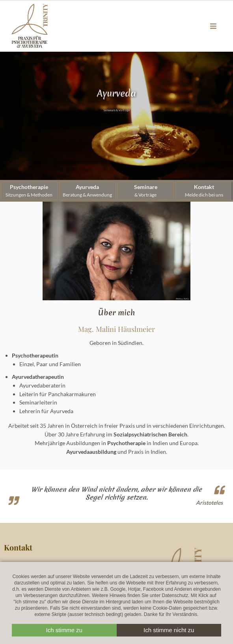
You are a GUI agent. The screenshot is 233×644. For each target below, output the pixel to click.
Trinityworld (30, 26)
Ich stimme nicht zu (169, 630)
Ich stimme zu (64, 630)
